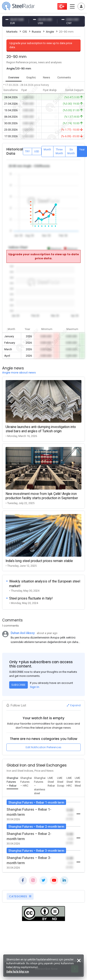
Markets (12, 32)
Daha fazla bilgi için (18, 972)
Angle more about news (19, 373)
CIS (25, 32)
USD (37, 151)
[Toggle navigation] (81, 6)
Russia (36, 32)
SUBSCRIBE (18, 685)
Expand (74, 705)
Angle (50, 32)
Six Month (71, 151)
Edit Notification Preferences (43, 747)
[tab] (12, 782)
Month (47, 150)
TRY (27, 151)
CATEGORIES (20, 896)
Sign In (35, 687)
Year (82, 150)
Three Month (59, 151)
